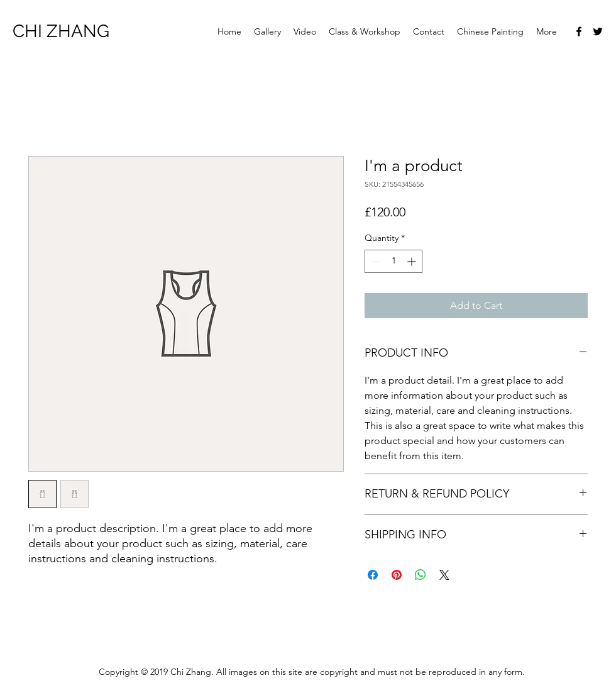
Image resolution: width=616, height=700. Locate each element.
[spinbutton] (393, 261)
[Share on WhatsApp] (421, 575)
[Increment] (413, 261)
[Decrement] (374, 261)
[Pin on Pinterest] (397, 575)
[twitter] (598, 31)
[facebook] (579, 31)
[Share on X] (444, 575)
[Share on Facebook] (373, 575)
